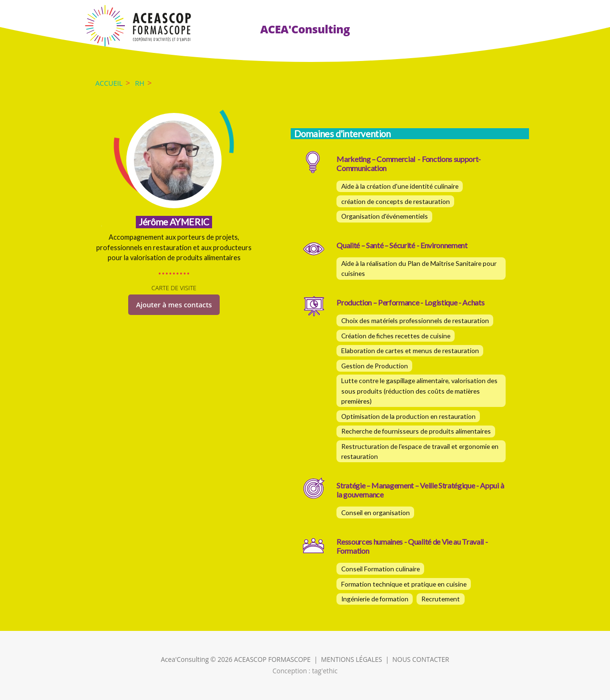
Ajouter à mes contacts (174, 305)
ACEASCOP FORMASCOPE (272, 659)
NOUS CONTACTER (421, 659)
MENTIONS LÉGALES (351, 659)
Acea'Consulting (185, 659)
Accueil (109, 83)
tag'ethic (325, 671)
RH (140, 83)
